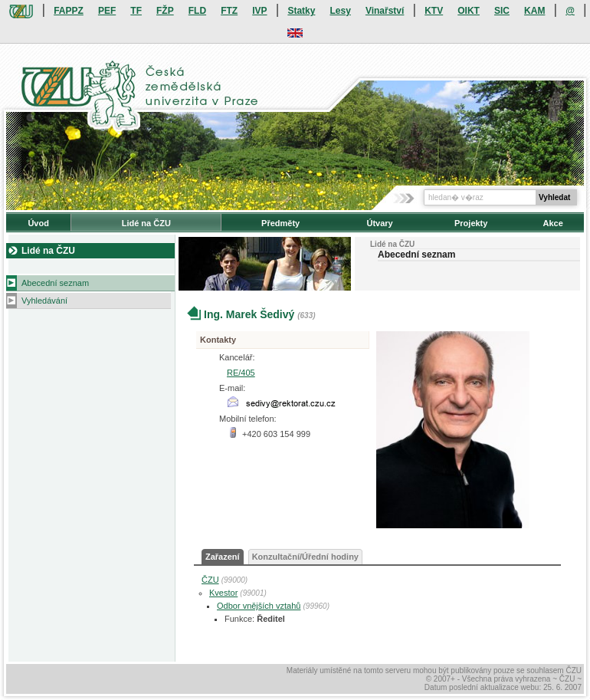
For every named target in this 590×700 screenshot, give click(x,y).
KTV (434, 11)
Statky (301, 11)
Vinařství (385, 11)
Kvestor (223, 593)
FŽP (165, 11)
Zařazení (223, 557)
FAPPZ (69, 11)
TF (136, 11)
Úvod (38, 223)
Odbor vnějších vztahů (259, 606)
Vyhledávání (44, 301)
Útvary (379, 223)
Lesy (340, 11)
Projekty (471, 223)
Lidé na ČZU (146, 223)
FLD (197, 11)
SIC (502, 11)
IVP (259, 11)
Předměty (280, 223)
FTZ (229, 11)
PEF (107, 11)
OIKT (469, 11)
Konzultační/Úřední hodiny (305, 557)
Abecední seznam (55, 283)
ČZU (210, 580)
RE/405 (241, 373)
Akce (553, 223)
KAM (534, 11)
